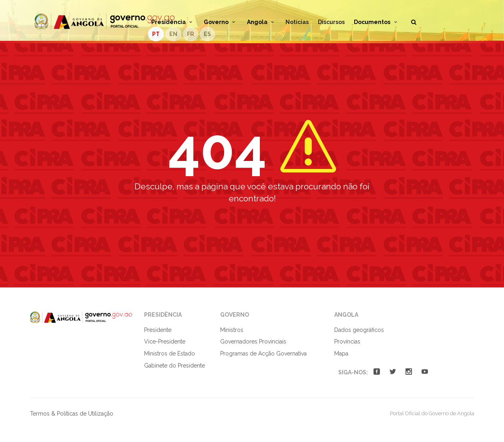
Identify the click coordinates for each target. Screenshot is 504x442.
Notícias (297, 22)
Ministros (232, 330)
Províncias (347, 342)
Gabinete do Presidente (175, 366)
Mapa (341, 354)
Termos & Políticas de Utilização (72, 414)
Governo (221, 22)
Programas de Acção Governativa (263, 354)
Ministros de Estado (170, 354)
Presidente (158, 330)
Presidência (173, 22)
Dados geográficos (359, 330)
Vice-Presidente (165, 342)
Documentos (377, 22)
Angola (262, 22)
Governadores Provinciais (253, 342)
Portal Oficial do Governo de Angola (104, 21)
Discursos (331, 22)
